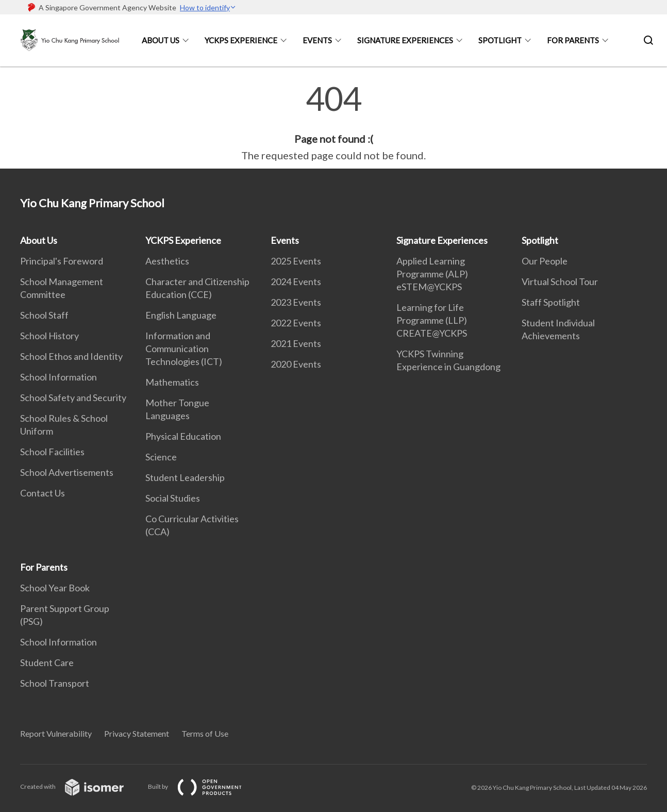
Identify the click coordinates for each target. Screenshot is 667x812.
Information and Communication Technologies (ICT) (184, 349)
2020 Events (296, 364)
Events (317, 40)
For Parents (573, 40)
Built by (203, 786)
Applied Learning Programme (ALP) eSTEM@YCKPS (432, 274)
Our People (545, 261)
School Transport (55, 683)
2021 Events (296, 343)
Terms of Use (205, 733)
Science (161, 457)
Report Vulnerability (56, 733)
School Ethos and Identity (71, 356)
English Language (181, 315)
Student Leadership (185, 477)
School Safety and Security (73, 397)
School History (49, 336)
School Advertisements (67, 472)
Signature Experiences (405, 40)
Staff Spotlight (551, 302)
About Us (161, 40)
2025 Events (296, 261)
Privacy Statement (137, 733)
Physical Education (183, 436)
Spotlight (500, 40)
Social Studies (173, 498)
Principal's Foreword (62, 261)
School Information (59, 377)
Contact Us (43, 493)
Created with (80, 786)
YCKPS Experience (241, 40)
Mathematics (172, 382)
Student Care (47, 662)
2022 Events (296, 323)
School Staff (44, 315)
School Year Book (55, 588)
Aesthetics (167, 261)
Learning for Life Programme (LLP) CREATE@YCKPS (432, 320)
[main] (333, 123)
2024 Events (296, 281)
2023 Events (296, 302)
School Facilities (52, 452)
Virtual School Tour (560, 281)
